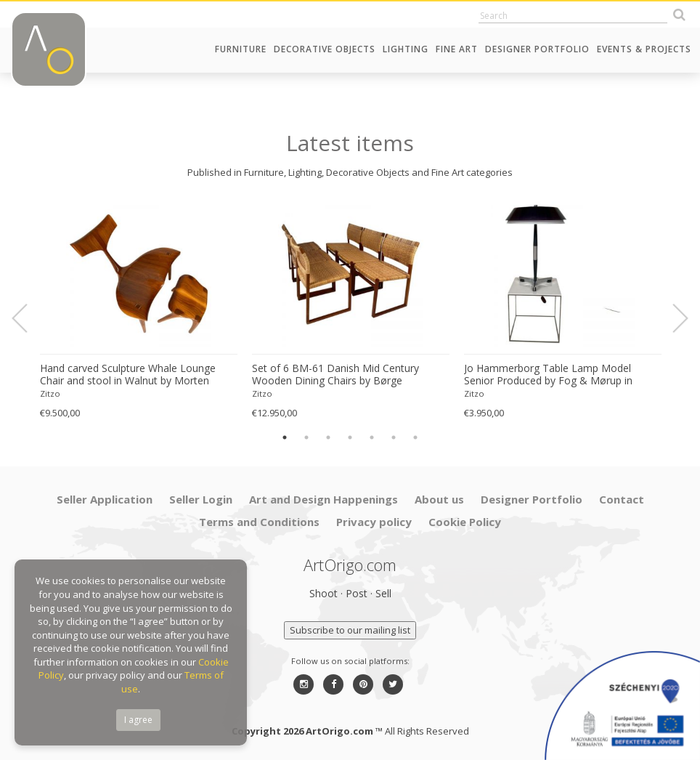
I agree (138, 720)
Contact (622, 499)
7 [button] (415, 437)
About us (439, 499)
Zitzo (50, 393)
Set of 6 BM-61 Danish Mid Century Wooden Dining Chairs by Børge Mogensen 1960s (335, 375)
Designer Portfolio (537, 49)
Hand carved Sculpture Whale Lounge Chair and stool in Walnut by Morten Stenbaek (128, 375)
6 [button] (394, 437)
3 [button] (328, 437)
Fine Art (457, 49)
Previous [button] (28, 318)
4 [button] (350, 437)
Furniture (241, 49)
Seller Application (105, 499)
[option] (139, 311)
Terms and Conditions (259, 522)
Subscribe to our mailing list (350, 630)
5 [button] (372, 437)
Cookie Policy (465, 522)
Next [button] (672, 318)
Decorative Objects (325, 49)
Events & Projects (644, 49)
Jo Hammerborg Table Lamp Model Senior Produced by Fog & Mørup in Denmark (548, 375)
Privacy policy (374, 522)
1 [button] (285, 437)
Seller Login (201, 499)
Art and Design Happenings (323, 499)
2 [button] (306, 437)
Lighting (406, 49)
